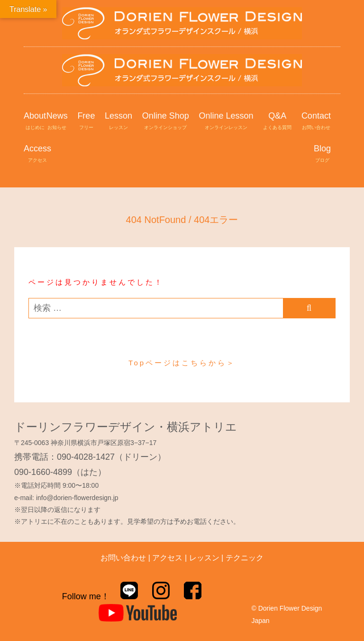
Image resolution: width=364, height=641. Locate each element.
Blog (322, 154)
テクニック (245, 558)
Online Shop (166, 121)
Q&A (277, 121)
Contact (316, 121)
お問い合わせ (123, 558)
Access (37, 154)
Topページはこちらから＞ (182, 363)
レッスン (204, 558)
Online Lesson (226, 121)
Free (86, 121)
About (35, 121)
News (57, 121)
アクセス (167, 558)
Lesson (118, 121)
